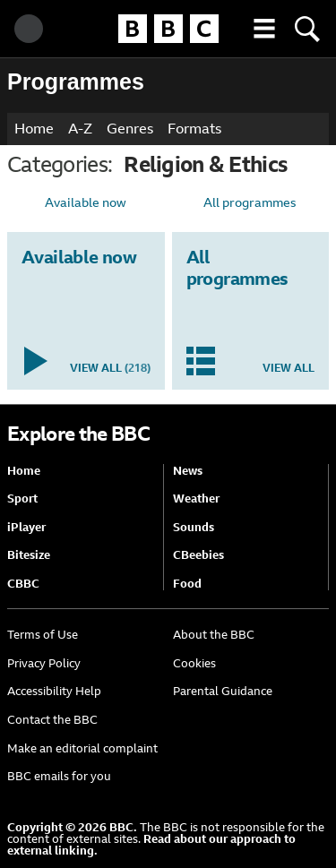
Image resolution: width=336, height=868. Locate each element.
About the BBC (214, 635)
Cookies (194, 663)
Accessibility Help (54, 691)
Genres (130, 129)
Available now (86, 202)
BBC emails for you (59, 776)
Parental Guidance (223, 691)
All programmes (250, 202)
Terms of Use (43, 635)
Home (34, 129)
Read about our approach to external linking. (151, 845)
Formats (194, 129)
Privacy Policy (44, 663)
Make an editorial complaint (82, 748)
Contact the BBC (52, 720)
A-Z (80, 129)
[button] (264, 29)
